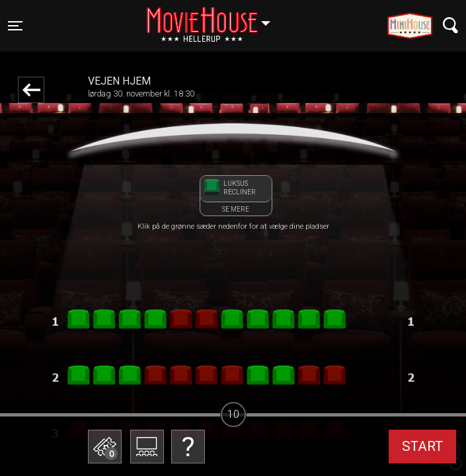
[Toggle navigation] (15, 26)
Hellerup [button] (215, 18)
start (422, 446)
